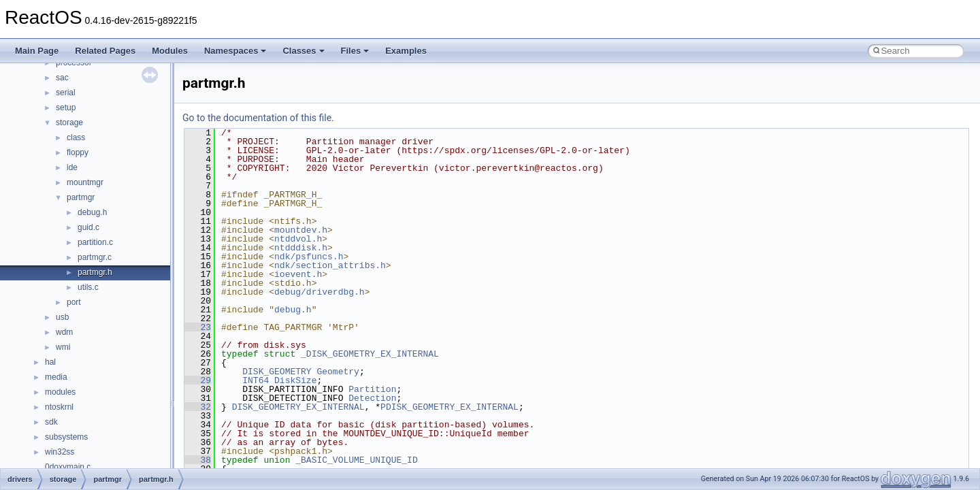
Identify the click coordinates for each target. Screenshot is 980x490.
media (56, 377)
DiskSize (295, 380)
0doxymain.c (68, 467)
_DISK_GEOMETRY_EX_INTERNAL (370, 354)
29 (198, 380)
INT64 (256, 380)
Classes (303, 51)
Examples (406, 51)
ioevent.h (298, 274)
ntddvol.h (298, 239)
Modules (170, 51)
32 (198, 407)
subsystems (66, 437)
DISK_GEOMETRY (277, 372)
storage (69, 122)
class (76, 137)
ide (72, 167)
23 (198, 327)
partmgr (81, 197)
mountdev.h (301, 230)
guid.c (88, 227)
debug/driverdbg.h (320, 292)
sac (62, 78)
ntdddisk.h (301, 248)
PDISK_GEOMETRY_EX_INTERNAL (450, 407)
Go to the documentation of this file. (258, 118)
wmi (63, 347)
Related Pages (105, 51)
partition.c (95, 242)
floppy (78, 152)
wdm (64, 332)
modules (60, 392)
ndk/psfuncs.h (309, 257)
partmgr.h (95, 272)
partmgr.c (95, 257)
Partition (372, 389)
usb (62, 317)
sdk (51, 422)
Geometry (338, 372)
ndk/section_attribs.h (330, 265)
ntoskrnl (59, 407)
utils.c (88, 287)
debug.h (92, 212)
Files (355, 51)
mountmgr (85, 182)
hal (50, 362)
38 (198, 460)
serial (66, 93)
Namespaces (235, 51)
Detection (372, 398)
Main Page (37, 51)
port (74, 302)
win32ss (60, 452)
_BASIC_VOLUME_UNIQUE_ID (356, 460)
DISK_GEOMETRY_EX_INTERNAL (298, 407)
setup (66, 108)
